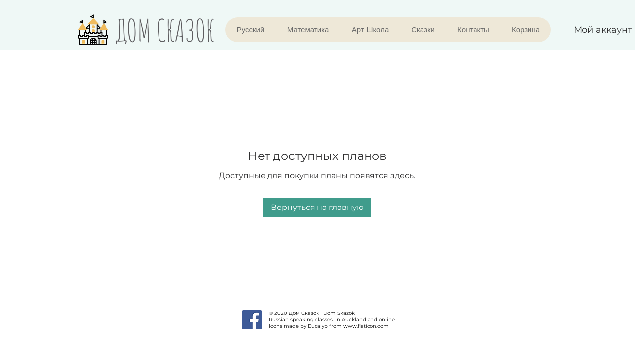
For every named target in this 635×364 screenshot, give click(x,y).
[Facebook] (252, 320)
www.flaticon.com (366, 326)
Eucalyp (318, 326)
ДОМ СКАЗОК (165, 30)
